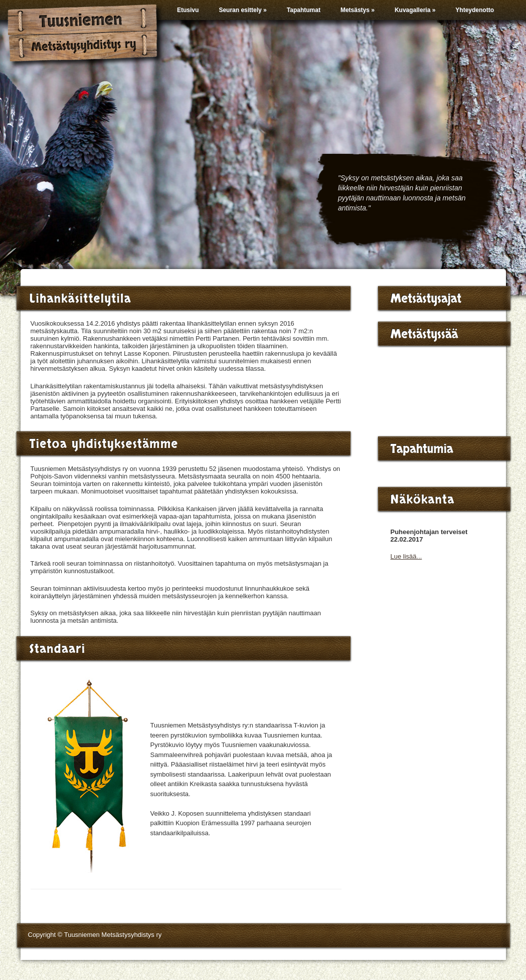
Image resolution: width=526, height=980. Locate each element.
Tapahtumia (422, 449)
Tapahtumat (304, 10)
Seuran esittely (242, 10)
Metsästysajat (426, 299)
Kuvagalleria (415, 10)
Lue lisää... (406, 556)
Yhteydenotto (475, 10)
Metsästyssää (424, 334)
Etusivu (188, 10)
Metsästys (358, 10)
